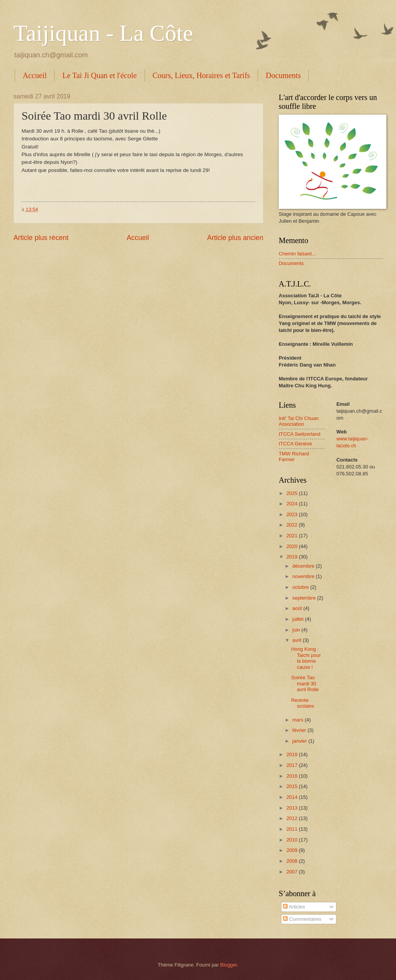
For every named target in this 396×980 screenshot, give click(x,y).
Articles (294, 907)
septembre (304, 598)
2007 (293, 872)
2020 (293, 546)
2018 (293, 754)
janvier (300, 741)
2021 (293, 536)
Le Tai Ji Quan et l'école (99, 75)
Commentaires (302, 919)
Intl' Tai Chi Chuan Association (299, 421)
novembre (304, 576)
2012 (293, 818)
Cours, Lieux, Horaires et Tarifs (201, 75)
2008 (293, 861)
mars (298, 720)
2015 (293, 786)
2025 (293, 493)
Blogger (229, 965)
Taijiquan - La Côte (103, 33)
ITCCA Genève (295, 444)
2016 (293, 776)
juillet (299, 619)
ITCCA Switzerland (299, 434)
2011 (293, 829)
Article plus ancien (235, 238)
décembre (304, 566)
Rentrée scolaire (302, 703)
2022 (293, 525)
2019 (293, 557)
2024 (293, 504)
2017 (293, 765)
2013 (293, 808)
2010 (293, 840)
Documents (283, 75)
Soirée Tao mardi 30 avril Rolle (305, 683)
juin (297, 630)
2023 (293, 514)
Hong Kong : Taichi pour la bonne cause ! (306, 658)
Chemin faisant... (297, 254)
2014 (293, 797)
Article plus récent (41, 238)
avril (297, 640)
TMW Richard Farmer (294, 457)
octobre (301, 587)
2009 (293, 850)
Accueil (35, 75)
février (300, 730)
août (298, 608)
